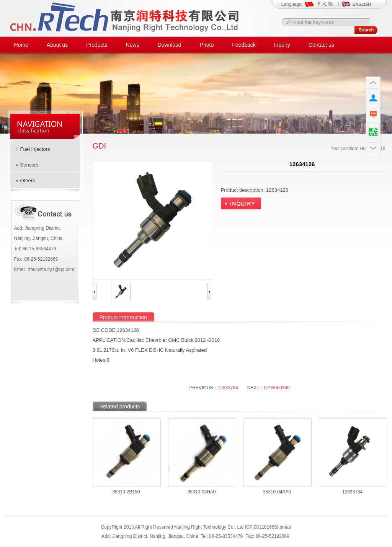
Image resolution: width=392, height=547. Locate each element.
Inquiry (282, 45)
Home (21, 45)
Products (97, 45)
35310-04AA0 (277, 492)
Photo (207, 45)
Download (169, 45)
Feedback (244, 45)
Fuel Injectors (35, 149)
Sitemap (283, 527)
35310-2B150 (126, 492)
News (132, 45)
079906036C (277, 388)
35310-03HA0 (201, 492)
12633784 (228, 388)
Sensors (29, 165)
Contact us (321, 45)
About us (57, 45)
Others (28, 180)
